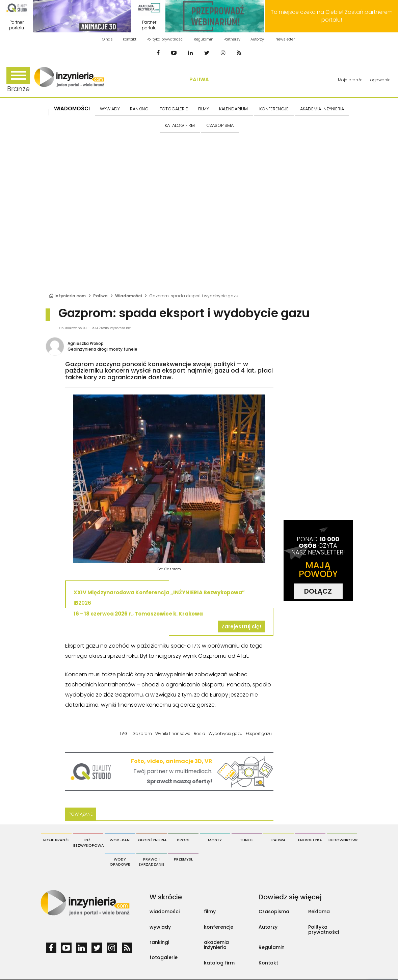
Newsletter (285, 39)
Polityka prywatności (165, 39)
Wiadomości (72, 108)
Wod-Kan (120, 840)
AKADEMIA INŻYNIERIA (322, 109)
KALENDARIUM (233, 109)
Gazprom (142, 733)
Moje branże (350, 80)
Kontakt (130, 39)
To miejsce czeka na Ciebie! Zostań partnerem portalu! (332, 16)
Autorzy (257, 39)
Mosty (215, 840)
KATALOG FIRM (180, 125)
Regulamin (204, 39)
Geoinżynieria (152, 840)
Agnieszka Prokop (86, 343)
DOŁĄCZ (318, 591)
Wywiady (110, 109)
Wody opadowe (120, 862)
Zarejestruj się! (242, 627)
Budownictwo (343, 840)
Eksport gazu (259, 733)
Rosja (200, 733)
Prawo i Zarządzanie (151, 862)
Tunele (247, 840)
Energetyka (310, 840)
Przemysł (183, 859)
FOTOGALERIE (174, 109)
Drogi (183, 840)
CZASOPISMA (220, 125)
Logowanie (380, 80)
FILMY (204, 109)
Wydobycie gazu (225, 733)
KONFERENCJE (274, 109)
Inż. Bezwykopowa (88, 843)
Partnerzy (232, 39)
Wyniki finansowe (173, 733)
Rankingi (140, 109)
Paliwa (199, 79)
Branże (18, 80)
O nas (107, 39)
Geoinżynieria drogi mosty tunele (102, 349)
